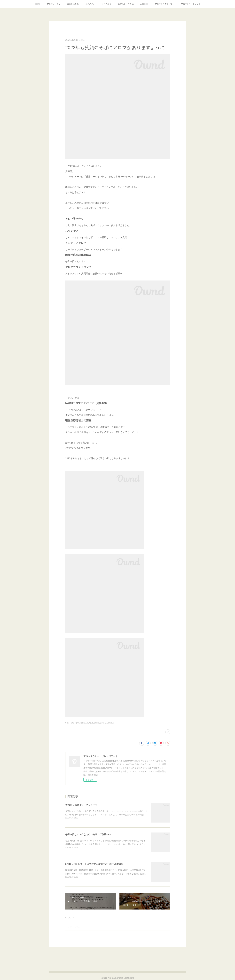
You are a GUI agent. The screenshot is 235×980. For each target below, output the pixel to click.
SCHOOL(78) (99, 723)
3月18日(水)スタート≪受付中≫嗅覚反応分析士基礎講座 (94, 864)
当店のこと (90, 4)
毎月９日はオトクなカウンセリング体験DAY (88, 834)
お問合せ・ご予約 (126, 4)
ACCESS (144, 4)
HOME (37, 4)
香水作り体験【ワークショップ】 (82, 805)
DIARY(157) (109, 723)
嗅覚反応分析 (73, 4)
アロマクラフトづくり (165, 4)
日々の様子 (107, 4)
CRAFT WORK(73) (72, 723)
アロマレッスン (54, 4)
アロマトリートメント (191, 4)
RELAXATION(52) (87, 723)
